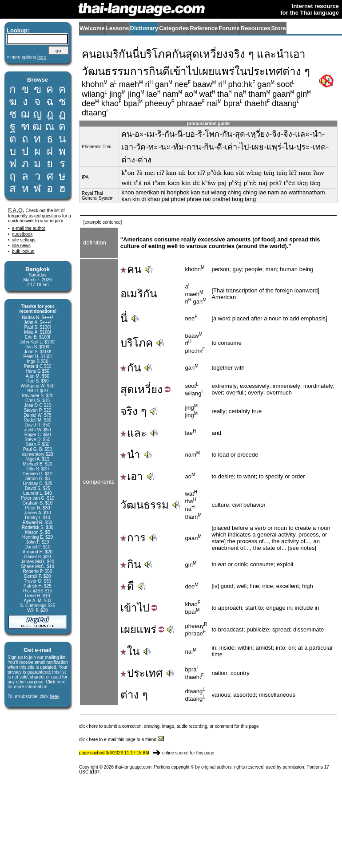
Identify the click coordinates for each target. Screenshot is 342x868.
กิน (131, 564)
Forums (229, 28)
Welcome (92, 28)
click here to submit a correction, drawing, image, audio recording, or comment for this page (169, 726)
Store (278, 28)
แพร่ (146, 629)
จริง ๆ (133, 411)
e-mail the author (29, 228)
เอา (132, 476)
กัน (131, 368)
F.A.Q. (16, 210)
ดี (127, 586)
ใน (130, 651)
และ (133, 433)
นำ (130, 455)
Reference (204, 28)
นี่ (124, 318)
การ (133, 538)
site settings (24, 240)
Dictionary (144, 28)
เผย (128, 629)
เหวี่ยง (148, 389)
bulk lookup (23, 251)
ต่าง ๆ (134, 695)
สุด (127, 389)
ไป (143, 608)
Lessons (117, 28)
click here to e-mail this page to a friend (121, 740)
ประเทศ (141, 673)
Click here (56, 682)
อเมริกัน (139, 294)
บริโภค (137, 343)
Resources (255, 28)
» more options (26, 57)
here (54, 696)
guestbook (22, 234)
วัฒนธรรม (145, 505)
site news (21, 246)
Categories (174, 28)
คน (131, 269)
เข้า (129, 608)
